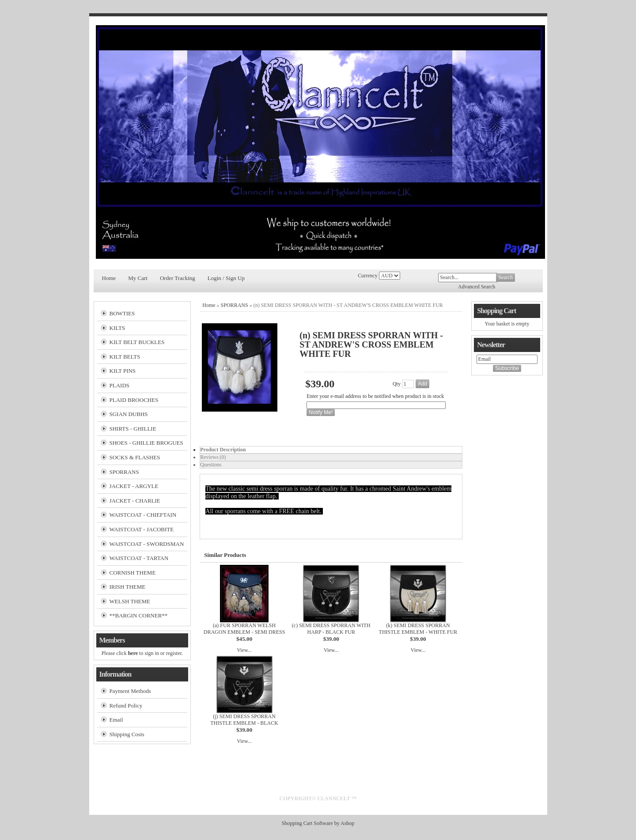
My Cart (138, 278)
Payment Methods (130, 691)
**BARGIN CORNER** (139, 615)
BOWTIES (122, 313)
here (133, 653)
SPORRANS (124, 472)
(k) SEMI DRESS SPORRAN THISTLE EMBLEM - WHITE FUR (418, 629)
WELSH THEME (130, 601)
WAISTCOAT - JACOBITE (142, 529)
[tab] (331, 450)
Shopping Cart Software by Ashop (318, 823)
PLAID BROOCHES (134, 400)
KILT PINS (123, 371)
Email (116, 720)
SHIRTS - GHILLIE (133, 429)
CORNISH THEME (133, 573)
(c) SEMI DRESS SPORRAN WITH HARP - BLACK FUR (331, 629)
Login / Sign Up (226, 278)
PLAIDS (120, 385)
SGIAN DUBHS (129, 414)
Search (505, 277)
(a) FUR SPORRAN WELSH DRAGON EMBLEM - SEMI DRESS (244, 629)
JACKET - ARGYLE (134, 486)
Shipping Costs (127, 734)
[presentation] (331, 450)
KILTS (117, 328)
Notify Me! (321, 412)
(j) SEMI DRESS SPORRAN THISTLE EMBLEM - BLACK (244, 720)
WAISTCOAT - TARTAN (139, 558)
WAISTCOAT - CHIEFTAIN (143, 515)
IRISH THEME (128, 587)
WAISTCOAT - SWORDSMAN (147, 544)
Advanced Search (477, 287)
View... (244, 650)
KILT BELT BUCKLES (137, 342)
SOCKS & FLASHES (135, 457)
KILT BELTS (125, 357)
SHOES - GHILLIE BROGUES (146, 443)
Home (109, 278)
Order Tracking (178, 278)
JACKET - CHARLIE (135, 501)
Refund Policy (126, 706)
